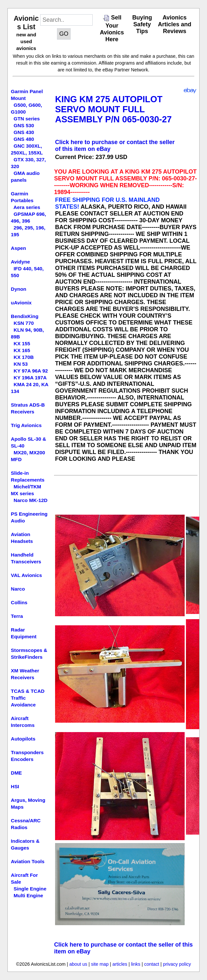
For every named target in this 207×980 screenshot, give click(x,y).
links (136, 964)
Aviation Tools (28, 861)
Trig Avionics (26, 425)
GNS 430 (24, 132)
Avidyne (21, 262)
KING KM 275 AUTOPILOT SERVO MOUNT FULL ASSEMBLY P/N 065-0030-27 (113, 109)
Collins (19, 602)
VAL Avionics (27, 575)
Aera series (27, 207)
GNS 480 (24, 139)
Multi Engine (28, 895)
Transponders (27, 752)
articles (120, 964)
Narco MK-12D (31, 500)
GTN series (27, 119)
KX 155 (22, 343)
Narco (18, 589)
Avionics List (26, 23)
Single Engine (30, 889)
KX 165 (22, 350)
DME (17, 773)
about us (78, 964)
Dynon (19, 289)
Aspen (19, 248)
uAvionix (21, 303)
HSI (15, 786)
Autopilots (23, 739)
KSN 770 (24, 323)
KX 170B (24, 357)
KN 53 (21, 364)
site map (100, 964)
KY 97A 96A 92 (31, 371)
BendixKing (25, 316)
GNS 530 (24, 125)
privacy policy (177, 964)
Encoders (22, 759)
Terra (17, 616)
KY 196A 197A (30, 378)
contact (152, 964)
